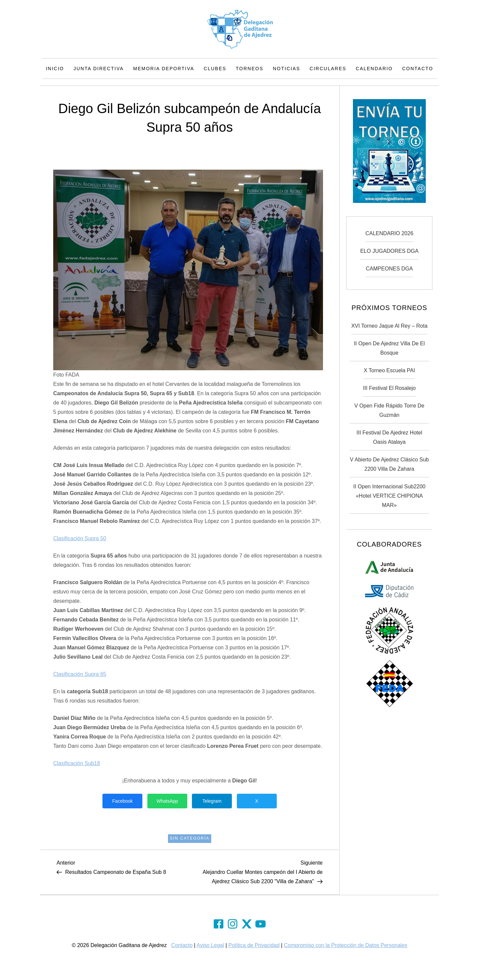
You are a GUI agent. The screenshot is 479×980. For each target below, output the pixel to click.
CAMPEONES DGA (389, 269)
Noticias (286, 69)
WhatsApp (167, 801)
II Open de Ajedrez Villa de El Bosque (389, 348)
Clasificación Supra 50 (80, 538)
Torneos (250, 69)
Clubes (215, 69)
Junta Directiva (99, 69)
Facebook (123, 801)
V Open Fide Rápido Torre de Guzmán (389, 410)
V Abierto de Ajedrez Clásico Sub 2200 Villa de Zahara (389, 464)
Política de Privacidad (254, 945)
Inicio (55, 69)
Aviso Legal (210, 945)
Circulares (328, 69)
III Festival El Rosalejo (389, 388)
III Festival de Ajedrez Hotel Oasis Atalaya (389, 437)
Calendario (374, 69)
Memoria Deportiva (164, 69)
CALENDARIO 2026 (389, 233)
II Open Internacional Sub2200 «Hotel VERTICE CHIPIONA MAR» (389, 496)
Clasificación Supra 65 (80, 674)
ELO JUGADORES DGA (389, 251)
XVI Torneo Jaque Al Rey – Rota (389, 326)
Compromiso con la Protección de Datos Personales (345, 945)
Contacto (418, 69)
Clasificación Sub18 (77, 763)
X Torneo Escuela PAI (389, 370)
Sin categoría (189, 838)
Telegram (212, 801)
